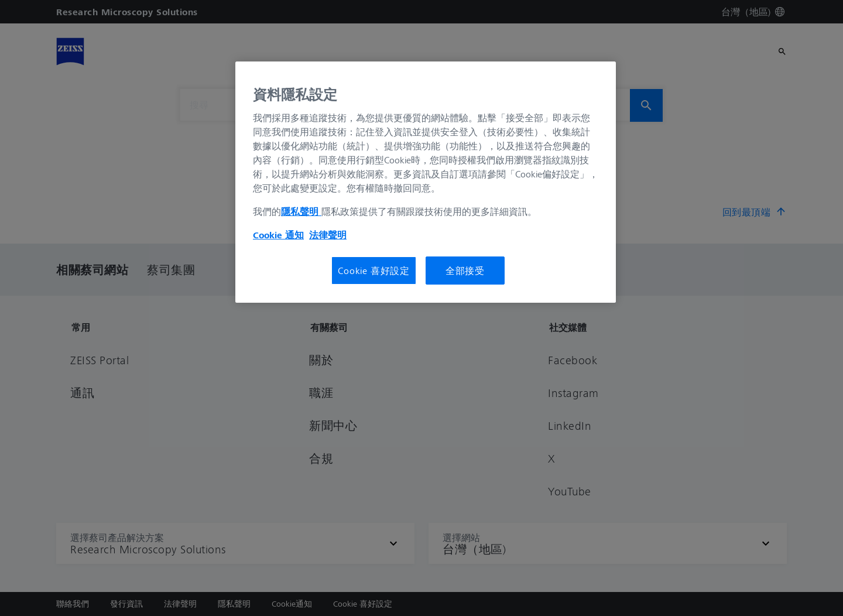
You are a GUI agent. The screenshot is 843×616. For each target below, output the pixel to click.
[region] (426, 182)
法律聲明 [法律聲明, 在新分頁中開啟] (328, 235)
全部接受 (465, 271)
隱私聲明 (301, 211)
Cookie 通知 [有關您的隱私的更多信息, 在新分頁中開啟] (278, 235)
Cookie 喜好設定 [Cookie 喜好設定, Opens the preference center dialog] (374, 271)
